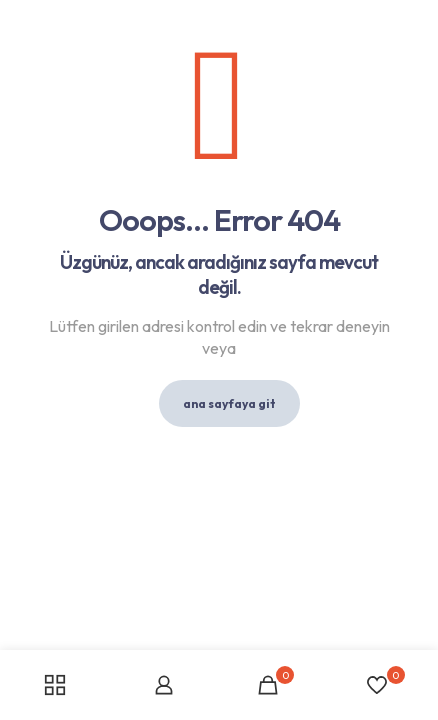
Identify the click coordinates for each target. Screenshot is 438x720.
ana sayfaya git (229, 403)
